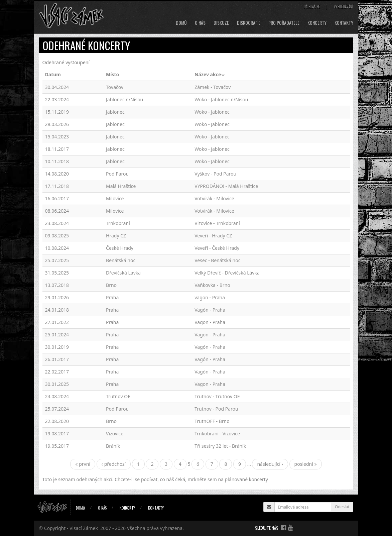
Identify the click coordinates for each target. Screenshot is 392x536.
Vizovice (115, 434)
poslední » (306, 464)
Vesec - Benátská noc (217, 260)
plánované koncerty (246, 479)
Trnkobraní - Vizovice (217, 434)
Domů (181, 23)
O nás (200, 23)
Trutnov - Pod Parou (216, 409)
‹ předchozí (114, 464)
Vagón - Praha (210, 310)
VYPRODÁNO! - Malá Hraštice (226, 186)
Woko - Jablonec (212, 112)
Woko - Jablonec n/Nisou (221, 99)
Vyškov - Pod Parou (215, 174)
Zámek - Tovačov (213, 87)
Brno (111, 285)
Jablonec (115, 112)
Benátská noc (121, 260)
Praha (112, 297)
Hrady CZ (116, 236)
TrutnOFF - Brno (212, 421)
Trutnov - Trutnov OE (217, 396)
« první (83, 464)
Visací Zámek (84, 528)
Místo (112, 74)
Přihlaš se (312, 7)
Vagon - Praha (210, 322)
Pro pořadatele (284, 23)
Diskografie (249, 23)
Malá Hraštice (121, 186)
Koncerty (317, 23)
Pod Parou (117, 174)
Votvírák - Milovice (214, 198)
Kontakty (344, 23)
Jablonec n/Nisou (124, 99)
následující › (270, 464)
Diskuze (221, 23)
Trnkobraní (118, 223)
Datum (53, 74)
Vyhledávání (344, 7)
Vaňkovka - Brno (212, 285)
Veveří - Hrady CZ (213, 236)
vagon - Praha (210, 297)
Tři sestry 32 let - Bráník (220, 446)
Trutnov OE (118, 396)
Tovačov (115, 87)
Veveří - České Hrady (217, 248)
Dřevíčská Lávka (123, 273)
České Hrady (120, 248)
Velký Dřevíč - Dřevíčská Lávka (227, 273)
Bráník (113, 446)
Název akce (210, 74)
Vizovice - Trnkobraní (217, 223)
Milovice (115, 198)
